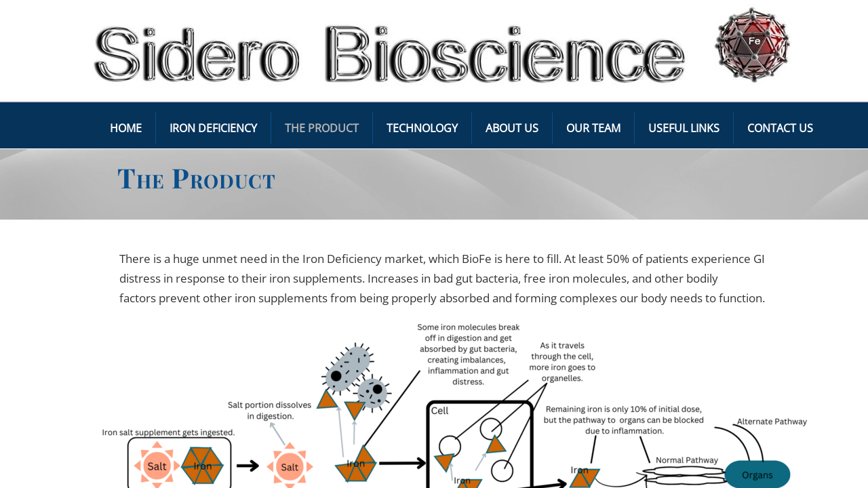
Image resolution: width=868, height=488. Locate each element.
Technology (422, 128)
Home (126, 128)
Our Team (593, 128)
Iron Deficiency (213, 128)
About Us (512, 128)
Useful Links (684, 128)
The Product (322, 128)
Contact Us (780, 128)
